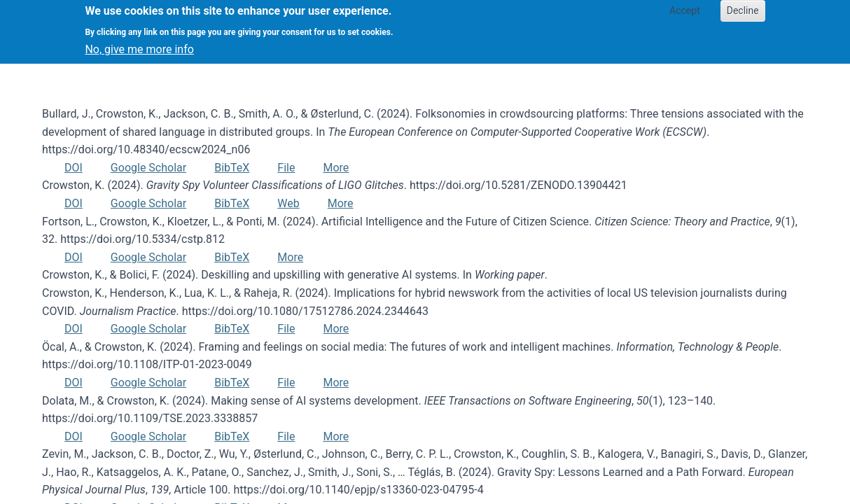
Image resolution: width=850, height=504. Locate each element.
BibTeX (232, 168)
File (286, 168)
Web (288, 203)
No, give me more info (139, 43)
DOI (74, 168)
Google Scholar (148, 168)
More (336, 168)
